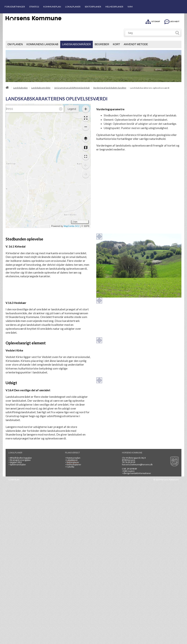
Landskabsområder (41, 88)
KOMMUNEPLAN (52, 7)
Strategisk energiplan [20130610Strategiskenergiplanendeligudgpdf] (20, 460)
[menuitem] (15, 44)
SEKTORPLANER (93, 7)
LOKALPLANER (73, 7)
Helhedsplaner (73, 464)
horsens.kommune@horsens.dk (137, 464)
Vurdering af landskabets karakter (110, 88)
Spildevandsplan (17, 464)
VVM (130, 7)
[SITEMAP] (153, 21)
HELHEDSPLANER (114, 7)
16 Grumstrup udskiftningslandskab (72, 88)
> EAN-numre (128, 471)
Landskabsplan (20, 88)
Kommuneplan (73, 458)
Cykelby (70, 467)
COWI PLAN (14, 480)
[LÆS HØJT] (172, 21)
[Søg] (150, 33)
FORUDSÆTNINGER (15, 7)
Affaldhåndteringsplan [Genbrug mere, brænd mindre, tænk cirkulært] (20, 458)
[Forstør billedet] (99, 237)
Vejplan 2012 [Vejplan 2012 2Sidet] (15, 462)
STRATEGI (34, 7)
